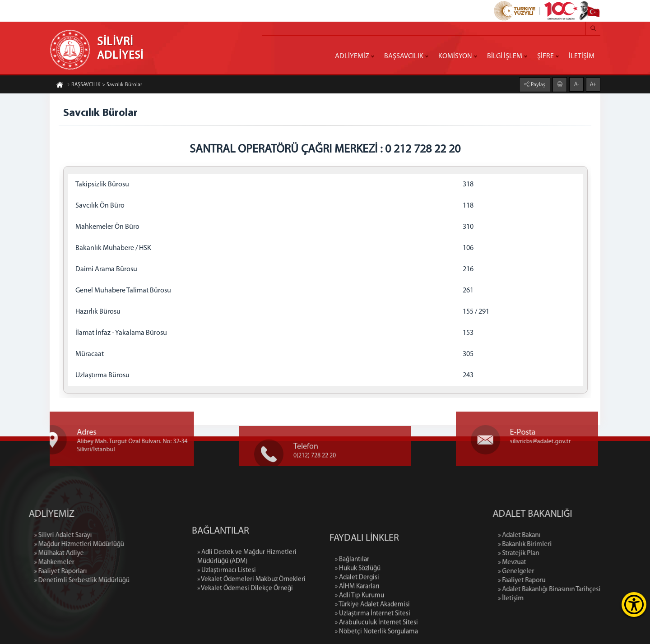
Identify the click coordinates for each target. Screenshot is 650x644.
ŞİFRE (546, 56)
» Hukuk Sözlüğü (358, 612)
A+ (593, 84)
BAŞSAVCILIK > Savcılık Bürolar (104, 85)
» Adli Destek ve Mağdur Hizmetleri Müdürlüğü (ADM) (247, 587)
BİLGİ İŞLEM (505, 56)
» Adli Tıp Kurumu (360, 639)
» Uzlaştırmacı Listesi (227, 601)
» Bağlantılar (352, 603)
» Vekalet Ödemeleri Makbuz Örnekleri (251, 610)
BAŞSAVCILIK (404, 56)
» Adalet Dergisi (357, 621)
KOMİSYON (455, 56)
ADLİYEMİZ (352, 56)
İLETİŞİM (582, 56)
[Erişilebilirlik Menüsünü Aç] (634, 605)
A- (577, 84)
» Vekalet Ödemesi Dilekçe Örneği (245, 619)
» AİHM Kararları (357, 630)
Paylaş (537, 84)
